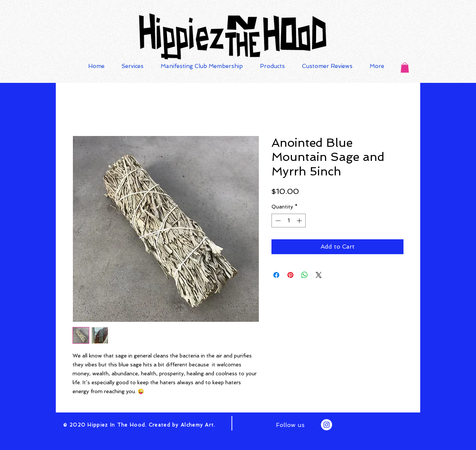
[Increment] (300, 221)
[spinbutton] (289, 221)
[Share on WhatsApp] (305, 275)
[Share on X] (319, 275)
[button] (405, 67)
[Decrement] (277, 221)
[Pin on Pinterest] (290, 275)
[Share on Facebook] (276, 275)
